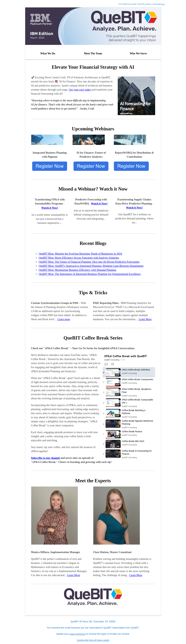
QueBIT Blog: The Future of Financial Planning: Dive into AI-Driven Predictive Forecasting (89, 262)
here (163, 4)
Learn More (145, 319)
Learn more (64, 319)
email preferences (78, 634)
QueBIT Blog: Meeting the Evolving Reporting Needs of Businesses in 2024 (80, 254)
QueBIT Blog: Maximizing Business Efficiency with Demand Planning (78, 270)
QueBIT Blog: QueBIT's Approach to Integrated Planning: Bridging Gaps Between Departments (91, 266)
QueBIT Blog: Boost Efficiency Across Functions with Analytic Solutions (79, 258)
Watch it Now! (50, 208)
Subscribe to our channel (46, 458)
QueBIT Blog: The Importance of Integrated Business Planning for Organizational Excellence (90, 274)
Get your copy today (80, 90)
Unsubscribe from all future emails (93, 640)
